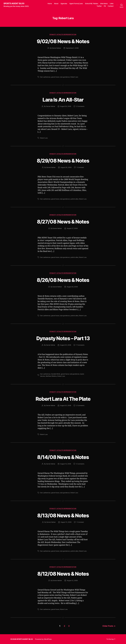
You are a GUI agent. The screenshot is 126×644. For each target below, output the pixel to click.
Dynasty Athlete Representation (63, 35)
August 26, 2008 (72, 287)
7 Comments (80, 345)
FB (105, 6)
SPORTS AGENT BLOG (14, 3)
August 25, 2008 (66, 345)
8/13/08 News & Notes (63, 515)
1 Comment (80, 168)
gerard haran (55, 77)
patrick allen (75, 199)
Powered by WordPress (44, 639)
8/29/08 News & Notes (63, 161)
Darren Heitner (56, 48)
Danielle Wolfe (56, 374)
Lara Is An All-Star (63, 100)
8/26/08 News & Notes (63, 280)
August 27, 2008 (72, 229)
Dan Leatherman (45, 77)
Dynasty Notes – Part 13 (63, 338)
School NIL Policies (92, 4)
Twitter (99, 6)
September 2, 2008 (72, 48)
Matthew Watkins (51, 376)
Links (112, 4)
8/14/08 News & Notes (63, 457)
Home (50, 4)
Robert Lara (75, 77)
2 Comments (80, 107)
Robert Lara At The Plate (63, 399)
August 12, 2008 (72, 581)
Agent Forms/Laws (76, 4)
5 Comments (80, 464)
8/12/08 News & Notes (63, 574)
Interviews (104, 4)
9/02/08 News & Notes (63, 41)
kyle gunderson (65, 77)
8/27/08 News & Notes (63, 222)
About (56, 4)
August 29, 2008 (66, 107)
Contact (111, 6)
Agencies (64, 4)
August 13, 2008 (66, 522)
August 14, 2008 (66, 464)
